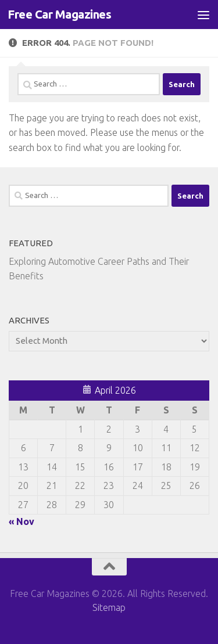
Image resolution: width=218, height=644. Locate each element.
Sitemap (109, 607)
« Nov (22, 521)
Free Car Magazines (59, 14)
